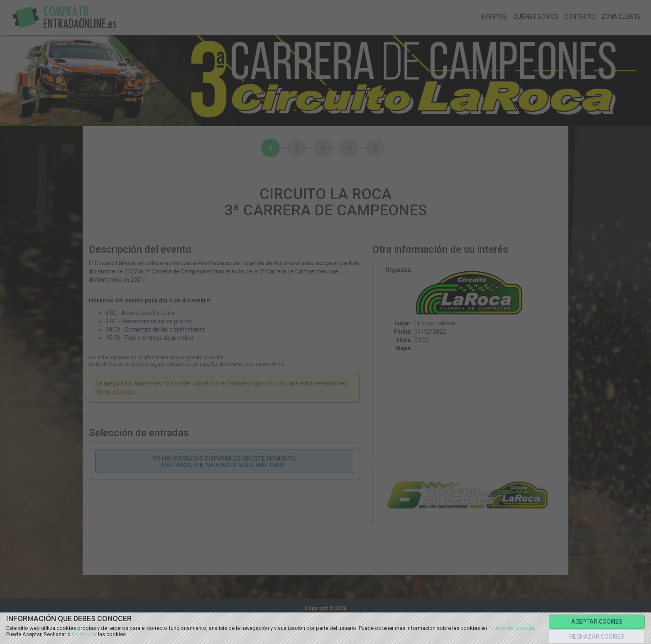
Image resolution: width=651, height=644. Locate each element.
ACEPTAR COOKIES (597, 622)
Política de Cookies (511, 628)
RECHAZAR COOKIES (597, 637)
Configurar (84, 634)
